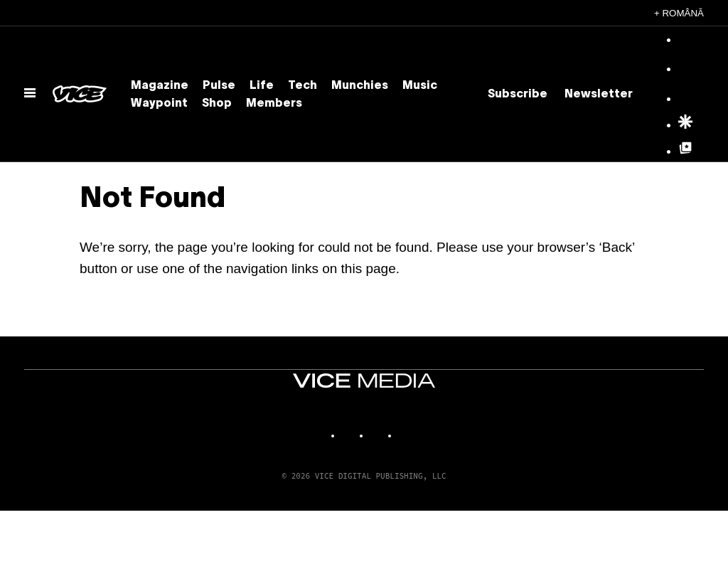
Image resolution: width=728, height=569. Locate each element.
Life (262, 86)
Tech (303, 86)
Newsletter (599, 95)
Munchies (360, 86)
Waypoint (159, 104)
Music (420, 86)
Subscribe (518, 95)
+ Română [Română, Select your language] (679, 13)
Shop (217, 104)
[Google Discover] (685, 126)
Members (274, 104)
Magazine (160, 86)
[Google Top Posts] (685, 152)
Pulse (219, 86)
